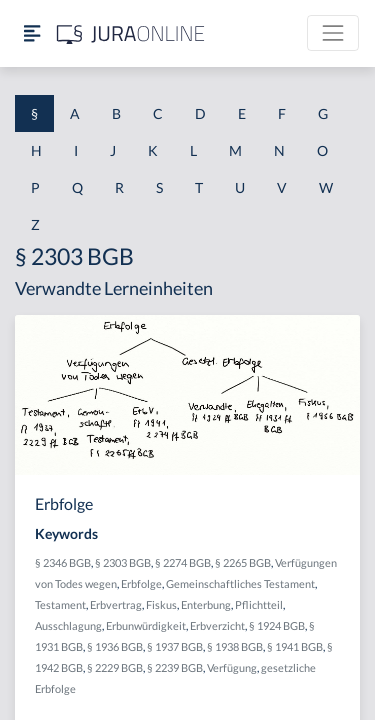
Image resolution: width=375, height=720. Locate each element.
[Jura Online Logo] (131, 33)
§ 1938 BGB (235, 646)
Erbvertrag (116, 604)
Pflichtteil (259, 604)
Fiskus (161, 604)
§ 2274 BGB (183, 562)
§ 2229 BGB (115, 667)
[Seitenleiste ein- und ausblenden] (32, 33)
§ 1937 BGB (175, 646)
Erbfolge (141, 583)
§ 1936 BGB (115, 646)
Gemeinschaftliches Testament (240, 583)
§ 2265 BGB (243, 562)
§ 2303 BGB (123, 562)
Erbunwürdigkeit (146, 625)
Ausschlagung (68, 625)
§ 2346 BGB (63, 562)
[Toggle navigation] (333, 33)
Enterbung (206, 604)
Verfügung (232, 667)
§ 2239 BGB (175, 667)
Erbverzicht (217, 625)
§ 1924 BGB (277, 625)
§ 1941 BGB (295, 646)
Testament (60, 604)
